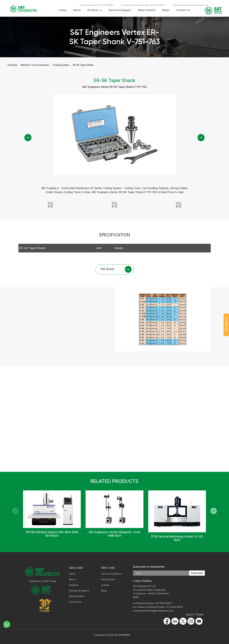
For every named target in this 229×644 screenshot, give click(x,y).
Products (93, 10)
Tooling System (61, 65)
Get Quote (116, 269)
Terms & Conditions (111, 574)
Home (63, 10)
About (77, 10)
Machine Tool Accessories (35, 65)
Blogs (166, 10)
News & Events (147, 10)
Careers (105, 585)
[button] (213, 511)
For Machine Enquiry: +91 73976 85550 (96, 5)
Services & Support (120, 10)
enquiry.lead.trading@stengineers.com (190, 5)
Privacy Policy (108, 579)
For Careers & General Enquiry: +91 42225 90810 (143, 5)
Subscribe (197, 573)
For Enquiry (226, 325)
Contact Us (183, 10)
